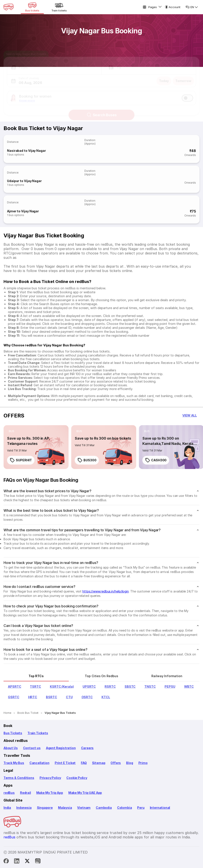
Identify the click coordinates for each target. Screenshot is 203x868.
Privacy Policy (50, 778)
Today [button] (164, 77)
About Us (11, 748)
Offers (116, 763)
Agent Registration (61, 748)
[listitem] (12, 431)
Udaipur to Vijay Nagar (24, 181)
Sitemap (99, 763)
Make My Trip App (50, 793)
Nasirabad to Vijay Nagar (26, 151)
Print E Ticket (65, 763)
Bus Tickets (13, 733)
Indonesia (24, 808)
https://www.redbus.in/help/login (106, 591)
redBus (9, 793)
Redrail (25, 793)
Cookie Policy (77, 778)
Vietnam (84, 808)
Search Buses (102, 111)
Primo (143, 763)
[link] (36, 447)
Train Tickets (38, 733)
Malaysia (65, 808)
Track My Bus (14, 763)
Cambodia (104, 808)
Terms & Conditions (19, 778)
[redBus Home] (9, 7)
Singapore (45, 808)
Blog (130, 763)
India (7, 808)
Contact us (32, 748)
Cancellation (39, 763)
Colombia (125, 808)
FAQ (84, 763)
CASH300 (156, 460)
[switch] (187, 94)
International (160, 808)
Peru (141, 808)
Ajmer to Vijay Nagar (23, 211)
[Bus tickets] (32, 7)
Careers (87, 748)
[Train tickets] (59, 7)
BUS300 (87, 460)
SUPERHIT (21, 460)
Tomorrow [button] (183, 77)
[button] (54, 64)
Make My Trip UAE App (85, 793)
